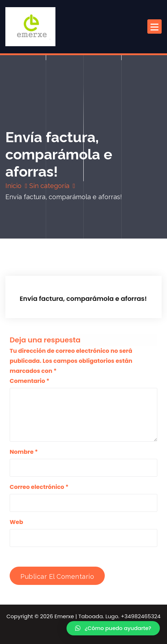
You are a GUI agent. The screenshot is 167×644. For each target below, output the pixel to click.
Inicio (13, 186)
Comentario (30, 381)
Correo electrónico (39, 487)
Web (16, 522)
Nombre (24, 452)
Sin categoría (49, 186)
